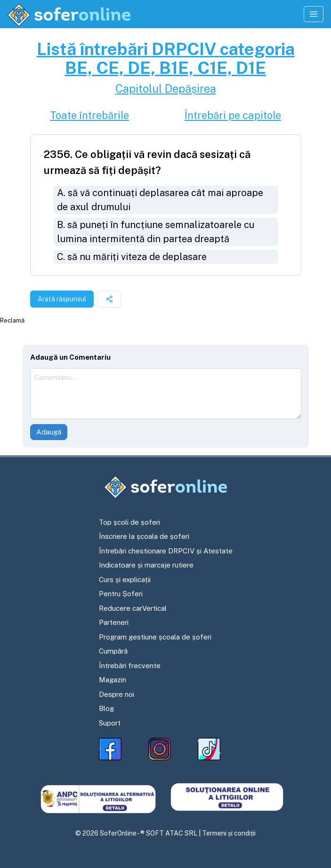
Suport (110, 723)
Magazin (113, 680)
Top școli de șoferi (129, 522)
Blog (106, 708)
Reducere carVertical (133, 608)
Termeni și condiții (229, 833)
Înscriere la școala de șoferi (144, 536)
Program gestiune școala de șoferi (155, 637)
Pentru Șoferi (121, 594)
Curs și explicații (125, 580)
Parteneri (114, 622)
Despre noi (117, 694)
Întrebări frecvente (130, 666)
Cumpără (113, 651)
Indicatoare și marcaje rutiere (146, 565)
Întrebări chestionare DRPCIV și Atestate (166, 551)
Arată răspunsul (62, 299)
